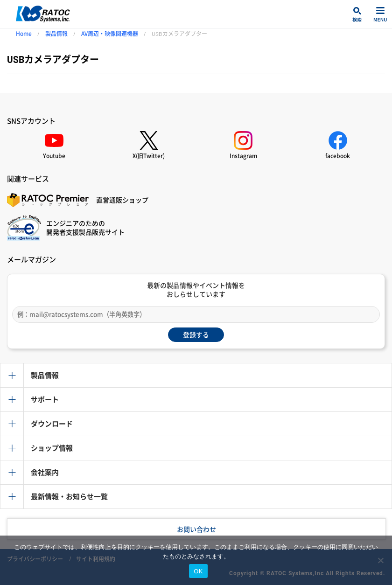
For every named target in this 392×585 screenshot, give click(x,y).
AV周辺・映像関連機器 (110, 34)
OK (198, 571)
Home (24, 34)
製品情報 (56, 34)
